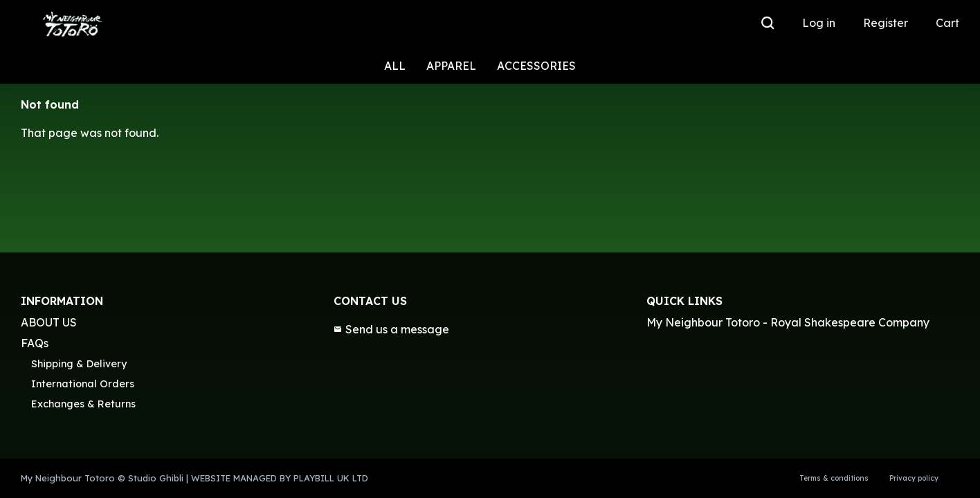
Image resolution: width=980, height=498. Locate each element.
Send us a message (391, 329)
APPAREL (451, 66)
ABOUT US (49, 322)
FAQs (35, 343)
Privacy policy (914, 478)
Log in (819, 23)
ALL (395, 66)
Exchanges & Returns (83, 404)
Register (886, 23)
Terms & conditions (834, 478)
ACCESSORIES (536, 66)
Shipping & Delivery (79, 364)
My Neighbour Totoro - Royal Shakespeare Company (788, 322)
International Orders (83, 384)
